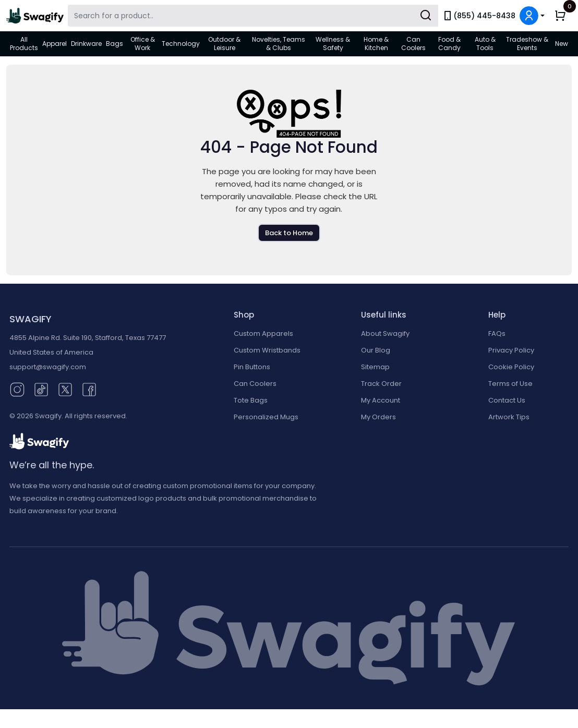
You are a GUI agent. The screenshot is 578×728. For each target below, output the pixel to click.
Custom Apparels (263, 333)
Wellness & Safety (333, 44)
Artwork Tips (509, 417)
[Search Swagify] (253, 16)
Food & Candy (449, 44)
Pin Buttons (252, 367)
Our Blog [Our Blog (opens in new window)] (376, 350)
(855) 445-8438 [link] (479, 16)
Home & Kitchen (376, 44)
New (562, 44)
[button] (532, 16)
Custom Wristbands (267, 350)
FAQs (497, 333)
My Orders (378, 417)
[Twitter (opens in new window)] (65, 389)
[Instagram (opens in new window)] (17, 389)
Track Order (381, 384)
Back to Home (289, 233)
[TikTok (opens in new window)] (41, 389)
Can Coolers (413, 44)
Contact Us (507, 400)
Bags (115, 44)
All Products (24, 44)
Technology (181, 44)
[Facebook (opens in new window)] (89, 389)
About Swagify (385, 333)
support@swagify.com (48, 367)
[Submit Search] (426, 16)
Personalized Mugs (266, 417)
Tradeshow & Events (527, 44)
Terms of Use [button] (510, 384)
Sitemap (375, 367)
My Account (381, 400)
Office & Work (143, 44)
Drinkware (86, 44)
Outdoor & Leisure (224, 44)
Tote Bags (251, 400)
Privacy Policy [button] (511, 350)
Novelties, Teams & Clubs (279, 44)
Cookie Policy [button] (511, 367)
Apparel (55, 44)
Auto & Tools (485, 44)
